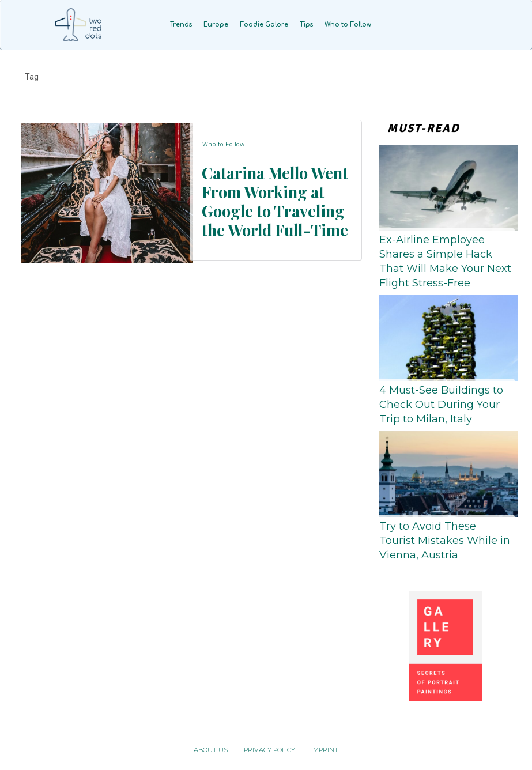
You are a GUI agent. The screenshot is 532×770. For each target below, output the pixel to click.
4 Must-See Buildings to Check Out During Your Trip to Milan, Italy (441, 405)
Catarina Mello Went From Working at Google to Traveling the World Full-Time (273, 200)
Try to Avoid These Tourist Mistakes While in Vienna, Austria (445, 541)
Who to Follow (223, 152)
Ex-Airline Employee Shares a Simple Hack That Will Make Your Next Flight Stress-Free (445, 262)
